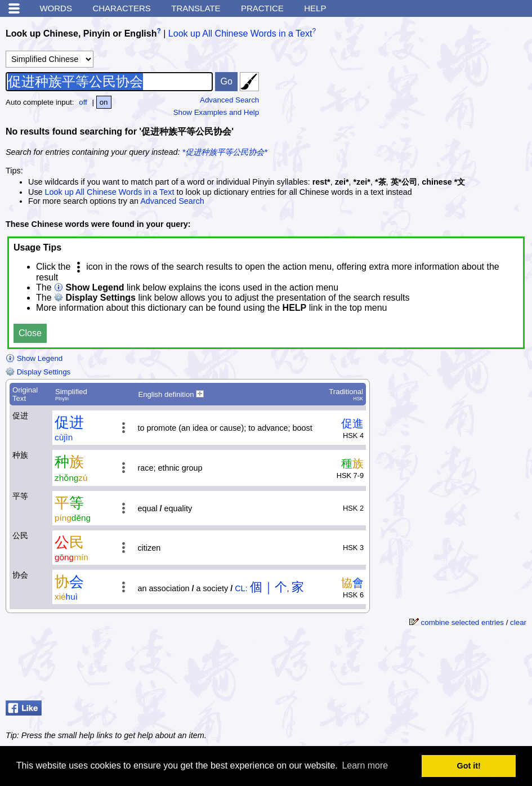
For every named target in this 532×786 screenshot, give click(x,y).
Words (56, 8)
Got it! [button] (469, 766)
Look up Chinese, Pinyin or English (81, 34)
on (104, 102)
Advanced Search (229, 100)
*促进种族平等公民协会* (225, 152)
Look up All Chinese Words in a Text (240, 34)
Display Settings (38, 372)
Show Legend (34, 358)
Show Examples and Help (216, 112)
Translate (196, 8)
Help (315, 8)
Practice (262, 8)
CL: (241, 588)
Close (30, 333)
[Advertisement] (442, 93)
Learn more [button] (365, 765)
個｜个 (269, 587)
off (83, 102)
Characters (121, 8)
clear (518, 622)
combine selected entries (462, 622)
